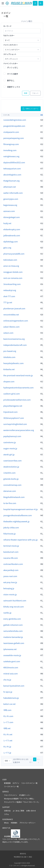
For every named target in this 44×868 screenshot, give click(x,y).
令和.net (7, 728)
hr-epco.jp (8, 692)
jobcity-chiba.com (11, 527)
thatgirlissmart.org (11, 181)
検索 (26, 93)
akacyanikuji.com (11, 570)
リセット (35, 93)
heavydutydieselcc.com (13, 363)
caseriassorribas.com (12, 461)
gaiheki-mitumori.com (13, 625)
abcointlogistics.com (12, 175)
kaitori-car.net (9, 704)
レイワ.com (8, 722)
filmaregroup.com (11, 144)
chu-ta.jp (7, 680)
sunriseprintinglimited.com (15, 424)
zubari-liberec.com (11, 327)
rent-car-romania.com (13, 278)
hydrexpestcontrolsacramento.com (18, 388)
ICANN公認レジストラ (27, 839)
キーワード (7, 26)
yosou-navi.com (10, 576)
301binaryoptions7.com (14, 418)
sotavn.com (8, 333)
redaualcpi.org (10, 290)
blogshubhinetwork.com (14, 497)
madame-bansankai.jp (13, 637)
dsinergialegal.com (12, 217)
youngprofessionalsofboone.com (18, 515)
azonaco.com (9, 211)
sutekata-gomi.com (12, 661)
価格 (42, 115)
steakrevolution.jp (11, 467)
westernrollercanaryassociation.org (19, 430)
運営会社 (23, 854)
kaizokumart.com (11, 552)
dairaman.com (10, 491)
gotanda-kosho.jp (11, 479)
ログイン (16, 783)
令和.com (7, 710)
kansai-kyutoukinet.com (14, 686)
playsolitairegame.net (13, 406)
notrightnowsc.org (11, 156)
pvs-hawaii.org (10, 351)
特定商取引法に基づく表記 (23, 857)
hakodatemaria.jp (11, 698)
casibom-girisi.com (12, 394)
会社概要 (7, 836)
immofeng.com (10, 150)
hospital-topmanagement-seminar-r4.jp (20, 509)
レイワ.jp (7, 753)
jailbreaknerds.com (12, 235)
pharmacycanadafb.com (14, 254)
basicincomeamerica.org (14, 339)
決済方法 (7, 811)
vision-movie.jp (10, 594)
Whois (6, 823)
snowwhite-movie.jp (12, 655)
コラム (7, 814)
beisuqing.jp (9, 588)
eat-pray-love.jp (10, 582)
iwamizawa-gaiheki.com (14, 643)
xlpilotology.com (11, 242)
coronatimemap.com (12, 485)
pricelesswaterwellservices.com (17, 400)
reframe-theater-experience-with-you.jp (20, 540)
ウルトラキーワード (31, 802)
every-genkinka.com (12, 619)
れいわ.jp (7, 747)
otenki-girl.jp (9, 454)
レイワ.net (8, 740)
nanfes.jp (7, 613)
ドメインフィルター (11, 63)
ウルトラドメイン (11, 795)
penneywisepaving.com (14, 138)
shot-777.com (9, 296)
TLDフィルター (9, 35)
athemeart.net (10, 187)
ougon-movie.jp (10, 448)
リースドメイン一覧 (11, 786)
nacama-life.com (11, 558)
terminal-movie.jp (11, 546)
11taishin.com (9, 473)
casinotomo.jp (10, 442)
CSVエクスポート (30, 109)
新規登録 (7, 783)
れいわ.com (8, 716)
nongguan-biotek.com (13, 272)
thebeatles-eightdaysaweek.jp (16, 521)
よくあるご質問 (18, 811)
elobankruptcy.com (12, 229)
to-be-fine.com (10, 503)
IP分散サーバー (25, 795)
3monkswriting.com (12, 284)
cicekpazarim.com (11, 132)
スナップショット (10, 54)
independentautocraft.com (15, 345)
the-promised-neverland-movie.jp (18, 375)
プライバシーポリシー (28, 823)
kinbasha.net (9, 369)
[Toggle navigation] (3, 3)
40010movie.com (11, 667)
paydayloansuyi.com (12, 436)
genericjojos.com (11, 199)
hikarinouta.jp (9, 534)
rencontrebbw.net (11, 315)
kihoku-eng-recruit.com (14, 607)
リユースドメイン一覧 (29, 783)
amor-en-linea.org (11, 266)
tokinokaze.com (10, 260)
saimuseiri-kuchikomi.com (15, 601)
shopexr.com (9, 381)
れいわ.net (8, 734)
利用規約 (14, 823)
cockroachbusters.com (13, 564)
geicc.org (7, 248)
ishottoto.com (9, 357)
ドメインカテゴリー (11, 45)
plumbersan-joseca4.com (14, 308)
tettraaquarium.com (12, 168)
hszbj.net (7, 223)
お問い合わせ (31, 811)
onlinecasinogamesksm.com (16, 321)
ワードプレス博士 (27, 799)
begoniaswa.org (10, 205)
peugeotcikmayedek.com (14, 126)
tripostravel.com (10, 412)
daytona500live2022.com (14, 162)
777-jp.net (8, 302)
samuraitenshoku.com (13, 631)
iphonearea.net (10, 649)
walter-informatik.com (13, 193)
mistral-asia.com (11, 674)
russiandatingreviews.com (15, 120)
